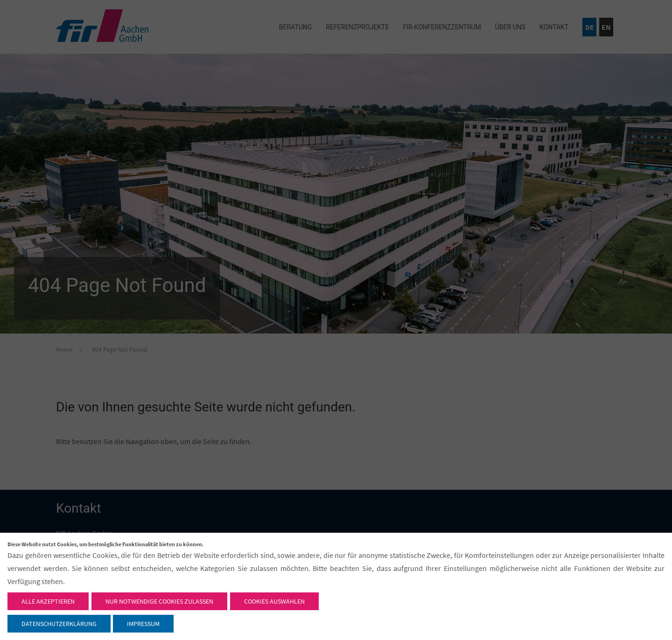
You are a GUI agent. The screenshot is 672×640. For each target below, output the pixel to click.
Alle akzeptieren (48, 601)
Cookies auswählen (274, 601)
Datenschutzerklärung (59, 624)
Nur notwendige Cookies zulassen (159, 601)
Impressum (143, 624)
